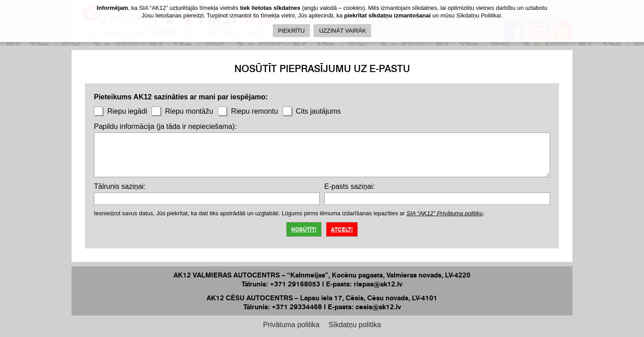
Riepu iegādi (121, 111)
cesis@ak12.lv (378, 307)
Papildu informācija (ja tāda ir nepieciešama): (165, 126)
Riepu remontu (248, 111)
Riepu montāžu (182, 111)
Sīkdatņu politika (354, 325)
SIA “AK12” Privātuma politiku (445, 213)
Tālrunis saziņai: (120, 186)
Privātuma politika (291, 325)
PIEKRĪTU (292, 31)
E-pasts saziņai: (350, 186)
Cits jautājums (312, 111)
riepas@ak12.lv (378, 284)
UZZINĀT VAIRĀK (342, 31)
